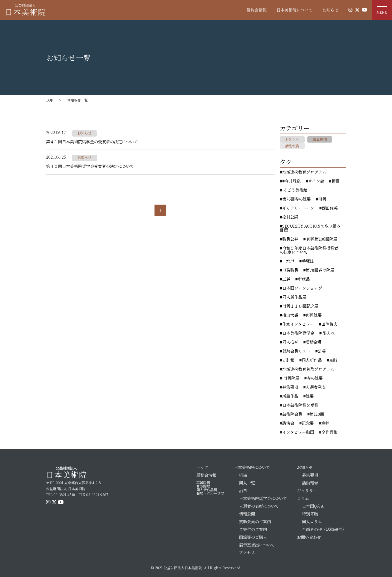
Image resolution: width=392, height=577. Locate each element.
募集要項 (320, 140)
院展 (310, 396)
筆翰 (325, 423)
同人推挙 (290, 342)
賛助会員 (314, 342)
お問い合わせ (309, 537)
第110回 (317, 414)
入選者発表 (316, 387)
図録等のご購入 (253, 537)
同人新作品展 (294, 297)
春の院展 (315, 378)
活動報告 (292, 146)
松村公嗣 (290, 217)
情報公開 (247, 514)
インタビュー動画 (298, 432)
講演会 (288, 423)
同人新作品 (312, 360)
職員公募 (290, 239)
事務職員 (290, 270)
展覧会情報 (256, 10)
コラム (303, 498)
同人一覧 (247, 483)
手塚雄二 (310, 261)
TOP (50, 100)
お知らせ (330, 10)
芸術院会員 (292, 414)
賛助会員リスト (296, 351)
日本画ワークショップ (302, 288)
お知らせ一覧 (77, 100)
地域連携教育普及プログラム (308, 369)
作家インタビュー (298, 324)
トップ (202, 467)
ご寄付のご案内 (253, 529)
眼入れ (328, 333)
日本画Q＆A (313, 506)
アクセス (247, 553)
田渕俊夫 (329, 324)
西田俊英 (330, 208)
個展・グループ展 (210, 493)
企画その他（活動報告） (324, 529)
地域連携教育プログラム (304, 172)
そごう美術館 (295, 190)
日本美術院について (294, 10)
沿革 (243, 491)
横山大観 (290, 315)
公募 (322, 351)
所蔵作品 (290, 396)
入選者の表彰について (259, 506)
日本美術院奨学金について (263, 498)
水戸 (288, 261)
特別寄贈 (310, 514)
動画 (335, 181)
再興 (322, 199)
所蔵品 (304, 279)
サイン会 (316, 181)
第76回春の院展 (296, 199)
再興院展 (314, 315)
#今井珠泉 (291, 181)
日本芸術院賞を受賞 (300, 405)
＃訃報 (288, 360)
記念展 (308, 423)
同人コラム (312, 522)
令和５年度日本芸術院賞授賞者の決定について (309, 250)
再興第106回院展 (321, 239)
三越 (286, 279)
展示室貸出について (257, 545)
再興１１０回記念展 (300, 306)
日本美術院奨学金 (298, 333)
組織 (243, 475)
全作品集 (329, 432)
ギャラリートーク (298, 208)
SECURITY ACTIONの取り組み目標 (310, 228)
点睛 (333, 360)
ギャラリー (307, 491)
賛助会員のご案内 (255, 522)
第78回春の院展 (320, 270)
